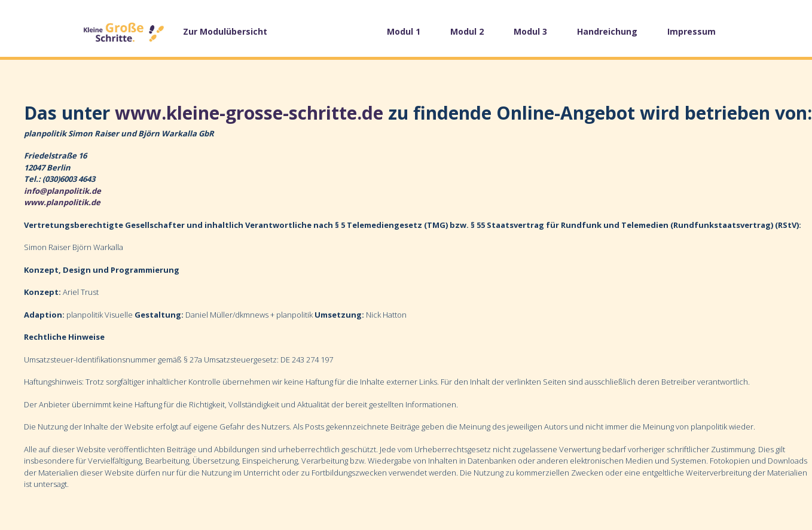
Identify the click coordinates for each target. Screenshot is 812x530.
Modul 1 (404, 31)
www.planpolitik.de (62, 202)
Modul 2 (467, 31)
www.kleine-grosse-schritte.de (249, 113)
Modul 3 (530, 31)
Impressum (692, 31)
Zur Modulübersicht (225, 31)
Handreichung (607, 31)
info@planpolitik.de (62, 191)
